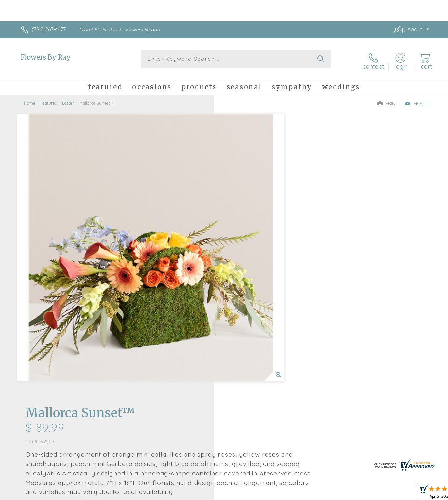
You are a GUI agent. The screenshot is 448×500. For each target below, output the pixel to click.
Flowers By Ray (46, 57)
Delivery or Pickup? (250, 264)
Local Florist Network (371, 493)
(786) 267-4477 (49, 29)
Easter (68, 100)
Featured (49, 100)
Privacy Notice (325, 493)
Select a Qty (240, 232)
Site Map (412, 493)
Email (415, 100)
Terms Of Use (286, 493)
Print (388, 100)
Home (30, 100)
